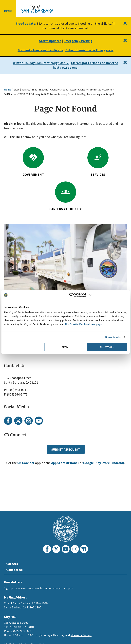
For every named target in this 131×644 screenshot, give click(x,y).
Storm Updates (49, 41)
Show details (113, 337)
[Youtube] (39, 421)
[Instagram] (29, 421)
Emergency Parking (79, 41)
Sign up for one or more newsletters (26, 588)
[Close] (125, 23)
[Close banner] (108, 295)
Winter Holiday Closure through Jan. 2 (46, 63)
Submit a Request (65, 449)
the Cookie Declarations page (84, 324)
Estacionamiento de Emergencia (90, 50)
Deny (65, 347)
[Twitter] (18, 421)
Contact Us (15, 570)
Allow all (107, 347)
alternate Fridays (81, 635)
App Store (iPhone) (72, 463)
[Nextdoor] (84, 549)
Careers (12, 564)
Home (8, 90)
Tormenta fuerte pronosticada (39, 50)
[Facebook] (8, 421)
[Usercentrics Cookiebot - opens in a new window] (72, 295)
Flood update (26, 23)
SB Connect (31, 463)
